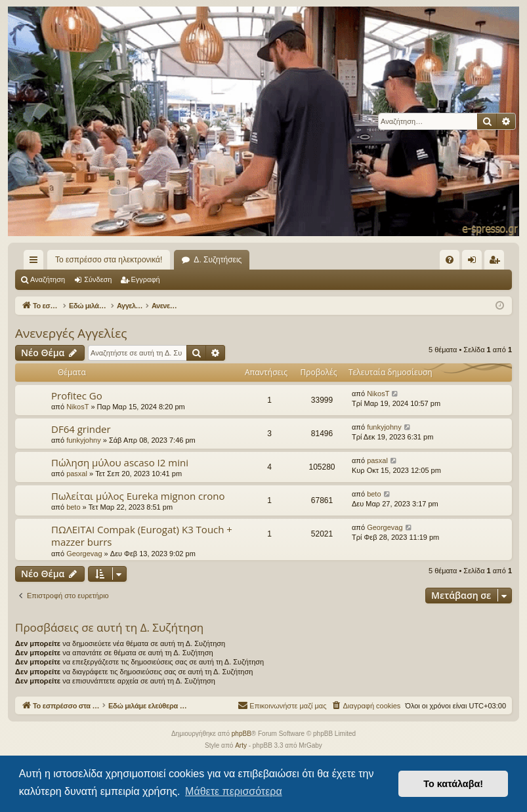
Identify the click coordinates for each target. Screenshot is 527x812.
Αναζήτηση (48, 279)
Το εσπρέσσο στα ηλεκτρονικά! (109, 260)
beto (73, 507)
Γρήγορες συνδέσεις (36, 262)
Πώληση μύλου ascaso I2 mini (120, 462)
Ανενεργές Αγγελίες (71, 333)
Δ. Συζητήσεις (218, 260)
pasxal (77, 474)
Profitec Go (77, 396)
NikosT (77, 407)
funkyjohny (84, 440)
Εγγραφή (146, 279)
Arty (241, 746)
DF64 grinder (81, 429)
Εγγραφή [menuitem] (497, 262)
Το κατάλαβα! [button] (453, 784)
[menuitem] (450, 260)
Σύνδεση (98, 279)
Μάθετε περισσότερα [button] (234, 791)
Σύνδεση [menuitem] (475, 262)
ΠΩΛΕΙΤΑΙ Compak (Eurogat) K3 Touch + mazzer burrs (142, 536)
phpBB (242, 734)
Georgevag (84, 554)
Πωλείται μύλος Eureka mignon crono (138, 496)
